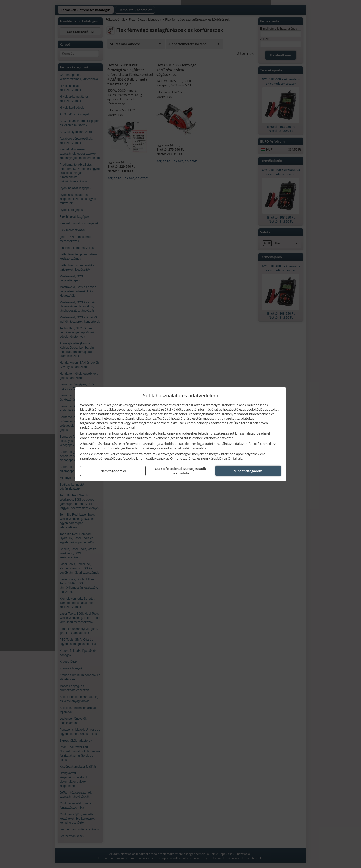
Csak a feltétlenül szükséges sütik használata (180, 471)
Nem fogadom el (113, 471)
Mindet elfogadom (248, 471)
